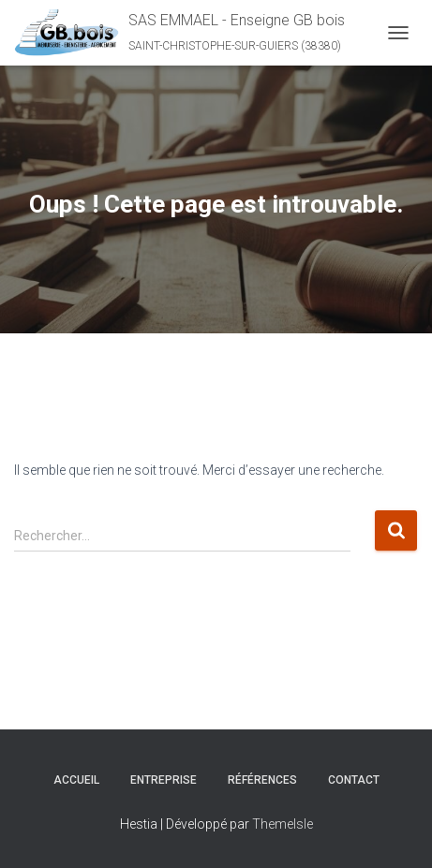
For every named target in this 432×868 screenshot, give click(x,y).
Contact (354, 780)
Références (262, 780)
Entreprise (164, 780)
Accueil (76, 780)
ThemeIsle (283, 824)
